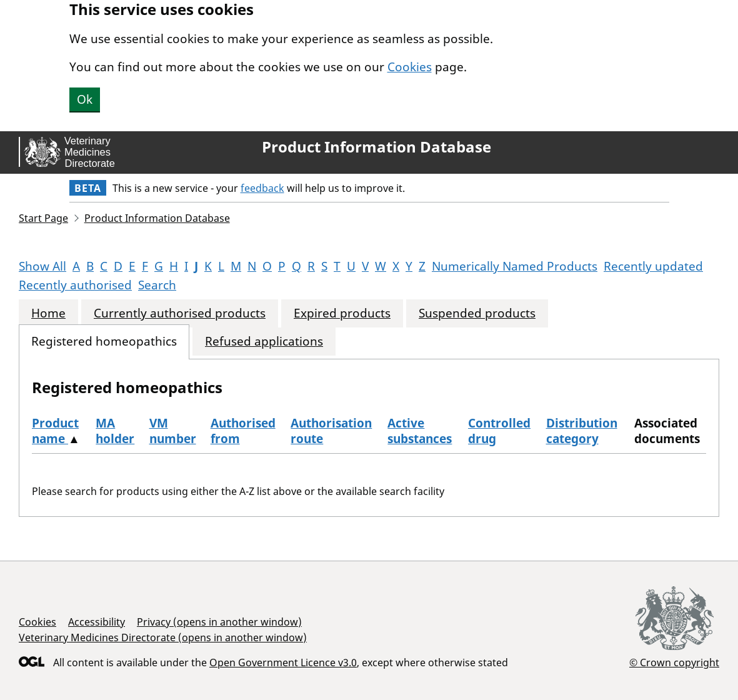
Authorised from (243, 431)
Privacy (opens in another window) (219, 622)
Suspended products (477, 313)
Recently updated (653, 266)
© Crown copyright (674, 662)
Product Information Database (376, 147)
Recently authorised (75, 285)
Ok (85, 99)
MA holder (115, 431)
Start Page (43, 218)
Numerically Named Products (515, 266)
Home (48, 313)
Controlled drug (499, 431)
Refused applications (264, 342)
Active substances (420, 431)
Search (157, 285)
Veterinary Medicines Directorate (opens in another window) (163, 637)
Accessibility (97, 622)
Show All (42, 266)
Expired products (342, 313)
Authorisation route (331, 431)
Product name (55, 431)
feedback (262, 188)
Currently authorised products (180, 313)
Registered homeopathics (104, 342)
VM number (173, 431)
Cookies (410, 67)
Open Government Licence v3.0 (283, 662)
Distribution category (582, 431)
